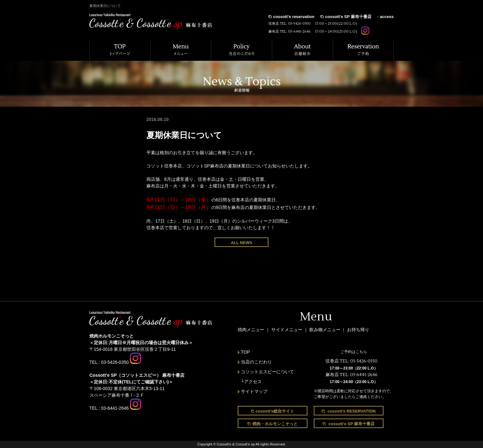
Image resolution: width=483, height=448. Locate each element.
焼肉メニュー (251, 330)
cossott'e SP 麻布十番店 (348, 17)
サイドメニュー (287, 330)
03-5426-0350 (299, 24)
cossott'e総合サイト (275, 411)
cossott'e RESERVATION (351, 411)
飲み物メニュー (325, 330)
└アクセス (251, 382)
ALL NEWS (241, 243)
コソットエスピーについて (267, 372)
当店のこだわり (256, 362)
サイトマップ (254, 391)
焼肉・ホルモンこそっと (275, 424)
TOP (245, 352)
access (387, 17)
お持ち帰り (358, 330)
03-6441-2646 (299, 32)
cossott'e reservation (294, 17)
